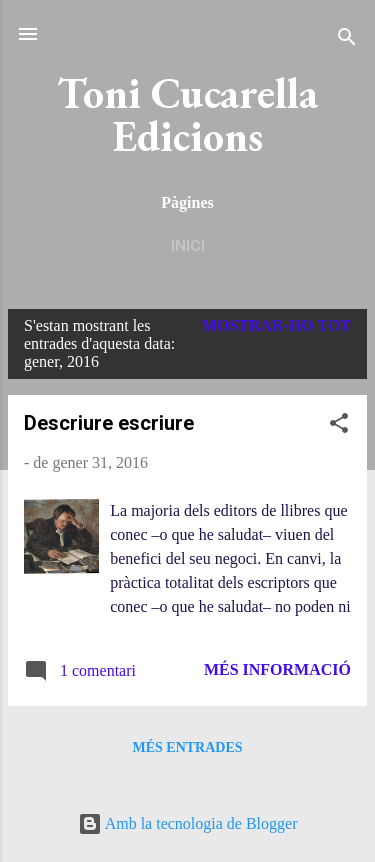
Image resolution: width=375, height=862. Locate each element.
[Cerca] (347, 40)
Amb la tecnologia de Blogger (188, 823)
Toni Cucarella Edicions (187, 114)
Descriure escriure (109, 423)
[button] (339, 426)
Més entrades (187, 747)
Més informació (277, 669)
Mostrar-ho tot (276, 325)
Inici (188, 246)
